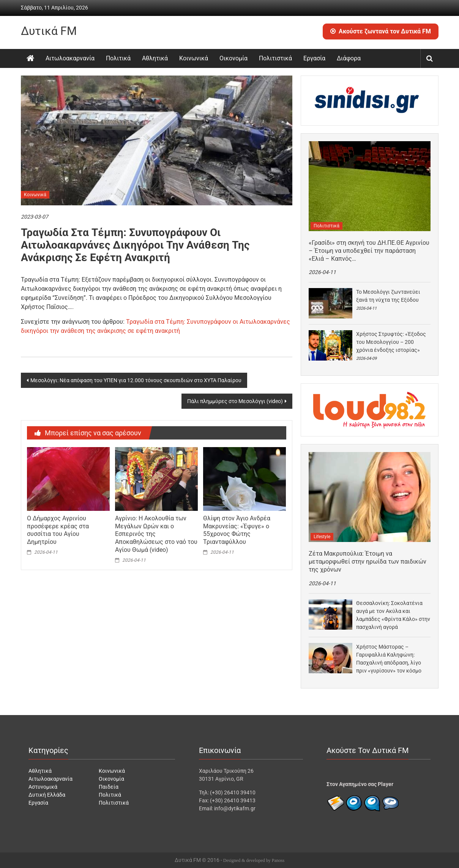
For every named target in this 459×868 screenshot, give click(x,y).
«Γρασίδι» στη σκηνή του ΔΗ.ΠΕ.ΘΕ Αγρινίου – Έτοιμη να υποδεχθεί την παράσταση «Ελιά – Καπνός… (369, 251)
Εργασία (314, 58)
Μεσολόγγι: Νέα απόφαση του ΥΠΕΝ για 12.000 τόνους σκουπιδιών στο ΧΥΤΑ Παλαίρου (136, 380)
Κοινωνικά (194, 58)
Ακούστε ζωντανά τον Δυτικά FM (381, 31)
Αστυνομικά (43, 787)
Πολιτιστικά (275, 58)
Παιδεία (109, 787)
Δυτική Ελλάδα (47, 795)
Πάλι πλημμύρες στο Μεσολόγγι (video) (235, 401)
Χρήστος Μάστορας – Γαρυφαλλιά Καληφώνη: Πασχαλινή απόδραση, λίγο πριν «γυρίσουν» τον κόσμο (389, 659)
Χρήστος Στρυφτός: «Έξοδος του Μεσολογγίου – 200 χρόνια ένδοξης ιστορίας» (391, 342)
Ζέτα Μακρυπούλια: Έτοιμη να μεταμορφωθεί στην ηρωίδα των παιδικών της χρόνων (368, 562)
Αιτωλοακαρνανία (70, 58)
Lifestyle (322, 537)
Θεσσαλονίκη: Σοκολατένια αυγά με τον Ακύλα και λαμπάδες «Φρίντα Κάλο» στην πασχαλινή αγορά (393, 615)
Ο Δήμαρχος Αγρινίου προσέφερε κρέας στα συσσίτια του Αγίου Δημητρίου (58, 530)
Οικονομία (233, 58)
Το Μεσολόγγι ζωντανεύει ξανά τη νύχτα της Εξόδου (388, 296)
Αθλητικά (155, 58)
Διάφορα (349, 58)
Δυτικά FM (49, 31)
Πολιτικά (118, 58)
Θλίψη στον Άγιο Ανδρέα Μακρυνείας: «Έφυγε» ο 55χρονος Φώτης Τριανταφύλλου (237, 530)
